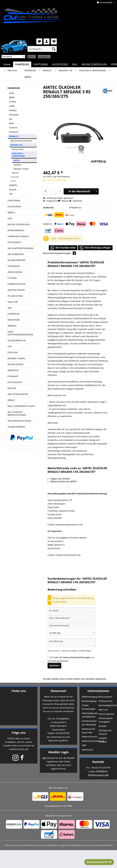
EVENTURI (13, 352)
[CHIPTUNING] (41, 64)
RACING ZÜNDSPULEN (19, 224)
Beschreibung (50, 253)
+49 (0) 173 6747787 (101, 768)
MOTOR (15, 173)
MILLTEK (12, 388)
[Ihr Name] (72, 610)
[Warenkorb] (54, 41)
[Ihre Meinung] (72, 643)
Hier (44, 758)
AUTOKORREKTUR (17, 340)
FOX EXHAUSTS (15, 382)
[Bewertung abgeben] (72, 633)
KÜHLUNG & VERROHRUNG (18, 155)
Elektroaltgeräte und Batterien (90, 715)
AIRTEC (17, 160)
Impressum (87, 750)
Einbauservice (106, 701)
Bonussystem (105, 697)
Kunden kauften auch (54, 679)
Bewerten (76, 201)
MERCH (11, 212)
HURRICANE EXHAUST (18, 236)
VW (11, 194)
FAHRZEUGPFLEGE (17, 284)
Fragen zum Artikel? (59, 479)
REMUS (11, 400)
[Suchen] (54, 49)
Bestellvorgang (89, 701)
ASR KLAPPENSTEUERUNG (21, 248)
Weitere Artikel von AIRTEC (62, 481)
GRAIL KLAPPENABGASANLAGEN (20, 333)
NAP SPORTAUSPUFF (18, 394)
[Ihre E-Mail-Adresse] (72, 618)
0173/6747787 (63, 733)
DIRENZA (17, 165)
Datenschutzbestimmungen (77, 657)
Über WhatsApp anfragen (95, 248)
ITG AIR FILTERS (15, 296)
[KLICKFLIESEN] (60, 64)
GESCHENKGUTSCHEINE (19, 421)
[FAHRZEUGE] (22, 64)
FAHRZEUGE (14, 88)
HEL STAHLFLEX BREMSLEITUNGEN (17, 413)
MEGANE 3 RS (17, 145)
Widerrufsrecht (89, 737)
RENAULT (14, 136)
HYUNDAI (14, 115)
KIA (11, 119)
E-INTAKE (12, 278)
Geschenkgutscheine (107, 705)
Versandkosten (51, 845)
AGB (84, 745)
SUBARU (13, 185)
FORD (12, 106)
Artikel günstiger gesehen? (58, 198)
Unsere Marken (106, 714)
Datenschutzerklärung (90, 741)
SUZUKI (13, 190)
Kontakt (102, 726)
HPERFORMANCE (16, 230)
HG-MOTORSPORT (17, 260)
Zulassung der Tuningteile (106, 720)
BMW (12, 97)
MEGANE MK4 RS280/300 (21, 141)
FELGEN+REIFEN (15, 364)
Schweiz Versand (103, 740)
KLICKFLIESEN (14, 206)
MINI (11, 123)
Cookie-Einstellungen (89, 707)
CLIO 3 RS (15, 177)
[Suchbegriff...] (42, 49)
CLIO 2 (13, 181)
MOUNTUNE (14, 320)
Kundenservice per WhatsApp (89, 723)
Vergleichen (51, 201)
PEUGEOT (14, 132)
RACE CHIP (13, 302)
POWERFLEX (14, 314)
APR (10, 308)
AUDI (12, 93)
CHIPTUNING (14, 201)
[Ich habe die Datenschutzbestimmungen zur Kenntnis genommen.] (49, 657)
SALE (10, 218)
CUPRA (12, 102)
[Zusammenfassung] (72, 625)
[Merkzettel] (39, 41)
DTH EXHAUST (14, 242)
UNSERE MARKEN (16, 427)
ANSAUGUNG (18, 149)
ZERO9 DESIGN (15, 272)
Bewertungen (67, 253)
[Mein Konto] (47, 41)
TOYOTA (13, 128)
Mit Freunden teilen (63, 248)
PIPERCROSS (14, 266)
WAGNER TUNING (21, 169)
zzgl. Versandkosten (61, 177)
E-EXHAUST (13, 376)
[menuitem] (42, 49)
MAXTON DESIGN (16, 290)
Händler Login (58, 752)
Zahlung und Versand (105, 732)
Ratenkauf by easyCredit (88, 731)
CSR (10, 346)
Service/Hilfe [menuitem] (105, 2)
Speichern (54, 666)
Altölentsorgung (90, 697)
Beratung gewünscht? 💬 (99, 862)
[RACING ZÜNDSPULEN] (94, 64)
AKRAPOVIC (13, 370)
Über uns (103, 710)
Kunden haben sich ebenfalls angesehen (86, 679)
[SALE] (75, 64)
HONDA (13, 110)
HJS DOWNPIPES (16, 254)
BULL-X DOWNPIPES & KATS (21, 406)
